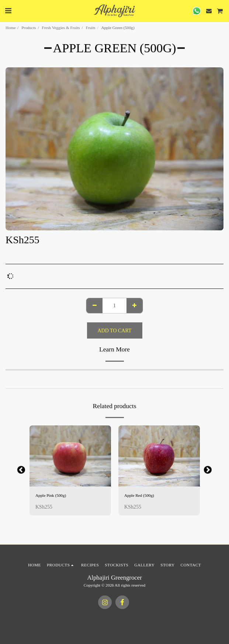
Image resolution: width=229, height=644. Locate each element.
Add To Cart (115, 331)
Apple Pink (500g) (51, 495)
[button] (8, 11)
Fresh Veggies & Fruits (61, 28)
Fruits (91, 28)
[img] (70, 456)
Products (29, 28)
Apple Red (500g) (139, 495)
